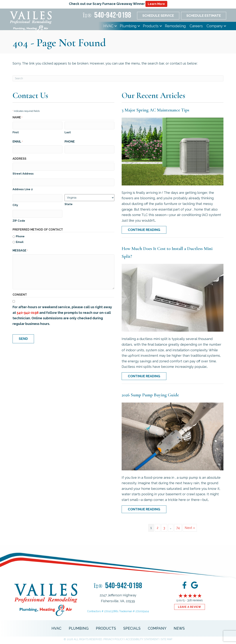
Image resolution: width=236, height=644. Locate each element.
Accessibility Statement (142, 639)
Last (68, 132)
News (179, 628)
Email (18, 141)
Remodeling (175, 26)
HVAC (108, 26)
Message (20, 247)
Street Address (23, 172)
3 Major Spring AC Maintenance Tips (155, 110)
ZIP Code (19, 217)
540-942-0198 (28, 309)
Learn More (156, 4)
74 (178, 528)
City (15, 202)
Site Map (167, 639)
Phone (70, 141)
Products (151, 26)
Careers (196, 26)
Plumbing (128, 26)
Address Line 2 (23, 187)
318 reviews (195, 600)
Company (215, 26)
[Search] (118, 78)
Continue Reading (144, 230)
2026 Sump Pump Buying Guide (150, 395)
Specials (132, 628)
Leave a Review (190, 607)
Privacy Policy (113, 639)
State (69, 202)
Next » (190, 528)
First (16, 132)
